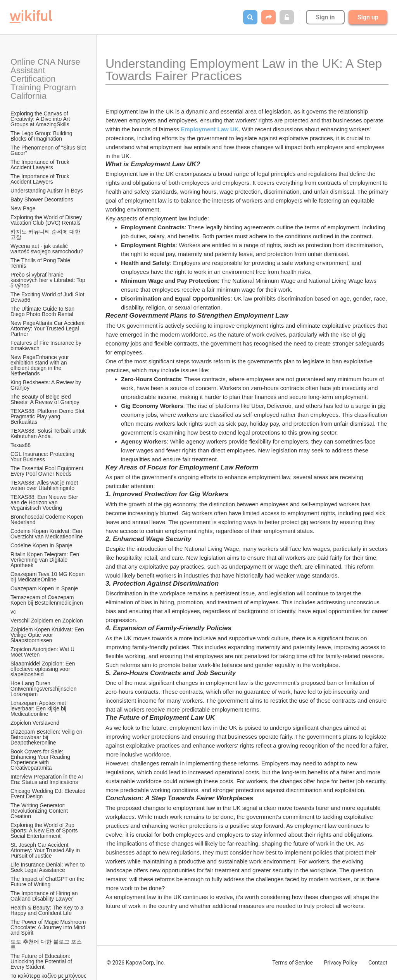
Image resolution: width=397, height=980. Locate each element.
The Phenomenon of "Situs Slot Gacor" (49, 150)
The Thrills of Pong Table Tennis (41, 263)
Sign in (325, 17)
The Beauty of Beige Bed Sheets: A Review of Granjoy (45, 399)
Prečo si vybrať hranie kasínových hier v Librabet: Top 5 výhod (49, 280)
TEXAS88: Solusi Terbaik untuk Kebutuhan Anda (49, 433)
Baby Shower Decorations (42, 199)
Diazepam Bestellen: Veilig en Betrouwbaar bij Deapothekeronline (47, 737)
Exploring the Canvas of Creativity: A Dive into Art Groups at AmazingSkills (41, 119)
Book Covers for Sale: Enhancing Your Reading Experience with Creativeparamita (41, 760)
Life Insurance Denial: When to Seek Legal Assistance (48, 867)
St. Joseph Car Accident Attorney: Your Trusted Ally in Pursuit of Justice (46, 850)
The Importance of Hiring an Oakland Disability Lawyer (45, 896)
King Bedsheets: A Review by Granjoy (47, 385)
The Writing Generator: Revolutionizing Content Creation (40, 811)
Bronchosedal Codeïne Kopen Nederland (47, 519)
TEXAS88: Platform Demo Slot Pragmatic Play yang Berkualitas (48, 416)
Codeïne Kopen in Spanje (41, 545)
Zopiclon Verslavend (35, 723)
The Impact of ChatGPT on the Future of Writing (48, 882)
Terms (293, 963)
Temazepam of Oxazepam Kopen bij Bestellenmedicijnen (47, 600)
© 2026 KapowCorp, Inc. (136, 963)
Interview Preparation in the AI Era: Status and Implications (47, 779)
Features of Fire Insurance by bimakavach (47, 346)
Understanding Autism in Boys (47, 191)
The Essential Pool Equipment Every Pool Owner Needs (47, 471)
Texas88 (21, 445)
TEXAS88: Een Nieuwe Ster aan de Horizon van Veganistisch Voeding (45, 502)
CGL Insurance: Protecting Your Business (43, 457)
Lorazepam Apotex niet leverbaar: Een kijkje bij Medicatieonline (39, 708)
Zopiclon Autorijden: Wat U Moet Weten (43, 652)
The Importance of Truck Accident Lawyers (41, 165)
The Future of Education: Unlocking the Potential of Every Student (42, 961)
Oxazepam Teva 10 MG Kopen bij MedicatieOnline (48, 577)
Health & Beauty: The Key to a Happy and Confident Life (48, 910)
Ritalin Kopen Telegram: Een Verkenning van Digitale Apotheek (46, 560)
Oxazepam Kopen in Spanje (44, 588)
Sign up (368, 17)
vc (13, 612)
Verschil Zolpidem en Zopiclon (47, 621)
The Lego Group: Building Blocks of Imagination (42, 136)
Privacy (340, 963)
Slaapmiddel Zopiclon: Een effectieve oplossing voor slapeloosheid (43, 669)
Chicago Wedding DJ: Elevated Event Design (49, 794)
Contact (378, 963)
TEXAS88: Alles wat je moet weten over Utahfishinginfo (45, 485)
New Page (23, 208)
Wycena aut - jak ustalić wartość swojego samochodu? (47, 249)
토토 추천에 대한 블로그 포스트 (46, 944)
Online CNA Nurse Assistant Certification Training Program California (46, 79)
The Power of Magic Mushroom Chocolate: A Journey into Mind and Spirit (49, 927)
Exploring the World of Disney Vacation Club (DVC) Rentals (47, 220)
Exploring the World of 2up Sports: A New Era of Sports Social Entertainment (45, 830)
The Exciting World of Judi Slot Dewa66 (48, 297)
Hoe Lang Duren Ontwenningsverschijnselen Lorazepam (44, 689)
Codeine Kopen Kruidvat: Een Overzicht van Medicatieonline (47, 534)
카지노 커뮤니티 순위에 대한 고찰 (46, 234)
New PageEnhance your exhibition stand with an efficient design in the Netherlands (41, 365)
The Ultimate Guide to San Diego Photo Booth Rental (43, 311)
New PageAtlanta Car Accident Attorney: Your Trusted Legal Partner (48, 328)
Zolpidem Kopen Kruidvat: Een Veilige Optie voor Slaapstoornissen (48, 635)
